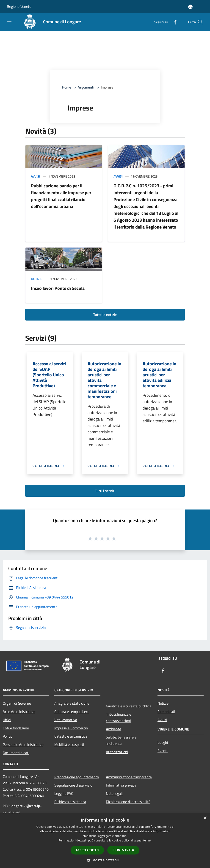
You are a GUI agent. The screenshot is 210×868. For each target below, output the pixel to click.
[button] (105, 860)
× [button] (205, 818)
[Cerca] (200, 22)
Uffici (7, 720)
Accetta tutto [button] (87, 850)
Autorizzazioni (117, 752)
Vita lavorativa (66, 720)
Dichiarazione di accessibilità (128, 802)
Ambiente (113, 729)
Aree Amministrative (19, 712)
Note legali (114, 793)
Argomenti (86, 87)
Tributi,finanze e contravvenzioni (119, 717)
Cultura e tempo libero (72, 712)
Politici (8, 736)
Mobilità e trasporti (69, 744)
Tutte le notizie (105, 315)
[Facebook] (173, 22)
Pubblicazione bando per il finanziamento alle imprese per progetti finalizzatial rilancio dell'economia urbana (61, 196)
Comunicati (166, 712)
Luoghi (163, 742)
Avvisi (36, 176)
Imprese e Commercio (71, 728)
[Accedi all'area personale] (190, 7)
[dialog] (105, 841)
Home (66, 87)
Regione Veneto (19, 6)
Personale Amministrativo (23, 744)
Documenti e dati (16, 753)
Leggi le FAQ (64, 793)
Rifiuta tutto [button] (123, 850)
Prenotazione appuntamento (77, 777)
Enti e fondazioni (16, 728)
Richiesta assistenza (70, 802)
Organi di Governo (17, 703)
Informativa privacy (121, 785)
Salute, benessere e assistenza (121, 740)
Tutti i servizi (105, 491)
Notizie (37, 279)
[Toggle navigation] (9, 22)
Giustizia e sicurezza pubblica (129, 706)
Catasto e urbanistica (71, 736)
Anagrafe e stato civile (72, 703)
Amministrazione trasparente (129, 777)
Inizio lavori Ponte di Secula (58, 288)
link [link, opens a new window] (149, 840)
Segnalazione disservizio (73, 785)
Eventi (163, 751)
